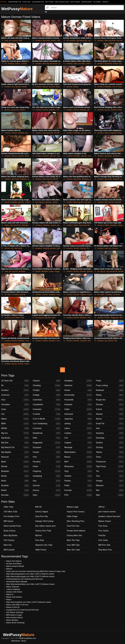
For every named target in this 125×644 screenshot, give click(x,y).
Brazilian (15, 486)
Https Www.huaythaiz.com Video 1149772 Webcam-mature (29, 602)
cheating (11, 64)
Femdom (47, 462)
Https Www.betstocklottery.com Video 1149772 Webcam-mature (30, 584)
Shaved (110, 414)
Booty (15, 481)
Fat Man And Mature (14, 564)
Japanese (78, 419)
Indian (78, 409)
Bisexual (15, 457)
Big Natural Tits (15, 447)
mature (76, 87)
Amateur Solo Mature (14, 592)
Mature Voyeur (105, 521)
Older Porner (41, 550)
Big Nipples (15, 452)
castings (91, 40)
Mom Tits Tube (73, 540)
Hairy (47, 495)
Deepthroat (47, 433)
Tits (110, 471)
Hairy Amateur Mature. (15, 617)
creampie (60, 40)
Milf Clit (38, 507)
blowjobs (59, 87)
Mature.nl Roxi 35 (13, 607)
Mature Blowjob (12, 620)
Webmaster (16, 641)
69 (68, 40)
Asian (15, 409)
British (15, 490)
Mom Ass (105, 2)
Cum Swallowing (47, 424)
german (69, 87)
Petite (78, 486)
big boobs (46, 40)
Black (15, 462)
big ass (15, 40)
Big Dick (15, 443)
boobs (53, 40)
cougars (53, 225)
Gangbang (47, 476)
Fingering (47, 471)
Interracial (78, 414)
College (47, 395)
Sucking (110, 447)
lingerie (83, 294)
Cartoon (47, 381)
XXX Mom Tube (10, 512)
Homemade (78, 395)
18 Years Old (15, 381)
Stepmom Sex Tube (44, 545)
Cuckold (47, 414)
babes (7, 225)
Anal (15, 400)
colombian (90, 64)
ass (10, 40)
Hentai (78, 390)
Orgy (78, 471)
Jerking (78, 424)
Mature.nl (10, 594)
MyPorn (39, 535)
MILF (78, 462)
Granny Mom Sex (74, 535)
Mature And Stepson (14, 561)
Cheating (47, 385)
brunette (82, 64)
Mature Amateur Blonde (15, 566)
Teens (110, 457)
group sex (15, 110)
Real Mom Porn (105, 550)
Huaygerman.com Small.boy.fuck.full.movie (22, 610)
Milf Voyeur (50, 2)
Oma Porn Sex (42, 516)
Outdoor (78, 476)
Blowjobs (15, 471)
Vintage (110, 481)
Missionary (78, 466)
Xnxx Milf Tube (73, 545)
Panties (78, 481)
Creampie (47, 409)
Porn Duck (103, 526)
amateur (39, 40)
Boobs (15, 476)
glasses (60, 248)
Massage (78, 447)
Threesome (110, 462)
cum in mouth (117, 87)
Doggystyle (47, 443)
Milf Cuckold (9, 550)
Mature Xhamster (13, 587)
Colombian (47, 400)
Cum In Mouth (47, 419)
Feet (47, 457)
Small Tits (110, 424)
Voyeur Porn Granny (76, 512)
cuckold (24, 64)
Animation (15, 405)
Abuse (24, 641)
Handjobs (78, 381)
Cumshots (47, 428)
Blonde (15, 466)
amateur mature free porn (109, 516)
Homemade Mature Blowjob (17, 582)
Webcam (110, 486)
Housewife (78, 400)
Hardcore (78, 385)
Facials (47, 452)
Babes (15, 419)
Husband (78, 405)
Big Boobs (15, 438)
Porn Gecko (104, 531)
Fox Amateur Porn (12, 516)
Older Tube (8, 507)
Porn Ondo (103, 540)
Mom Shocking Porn (76, 521)
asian (76, 64)
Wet (110, 490)
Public (110, 381)
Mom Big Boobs (87, 2)
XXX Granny (97, 2)
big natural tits (82, 40)
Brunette (15, 495)
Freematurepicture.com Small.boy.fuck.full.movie (25, 579)
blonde (115, 64)
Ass (15, 414)
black (20, 248)
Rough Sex (110, 400)
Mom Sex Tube (73, 550)
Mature (78, 457)
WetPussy (17, 9)
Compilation (47, 405)
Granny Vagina (42, 512)
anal (6, 40)
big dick (52, 87)
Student (110, 443)
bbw (106, 40)
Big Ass (15, 433)
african (7, 248)
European (47, 447)
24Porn (102, 507)
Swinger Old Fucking (44, 521)
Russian (110, 405)
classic (17, 64)
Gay (47, 481)
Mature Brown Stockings (15, 623)
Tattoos (110, 452)
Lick (78, 438)
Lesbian (78, 433)
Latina (78, 428)
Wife (110, 495)
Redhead (110, 390)
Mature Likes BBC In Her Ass (17, 605)
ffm (88, 248)
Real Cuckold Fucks (62, 2)
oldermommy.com (38, 2)
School (110, 409)
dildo (21, 40)
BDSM (15, 428)
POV (78, 495)
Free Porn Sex (73, 526)
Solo (110, 428)
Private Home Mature (76, 531)
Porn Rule (40, 540)
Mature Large (73, 507)
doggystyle (59, 271)
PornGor (102, 535)
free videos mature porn (46, 526)
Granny (47, 490)
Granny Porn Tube (43, 531)
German (47, 486)
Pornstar (78, 490)
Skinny (110, 419)
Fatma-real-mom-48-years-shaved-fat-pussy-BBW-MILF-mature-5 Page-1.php (36, 571)
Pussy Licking (110, 385)
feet (121, 318)
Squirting (110, 433)
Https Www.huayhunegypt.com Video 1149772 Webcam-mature (30, 576)
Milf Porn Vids (104, 545)
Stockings (110, 438)
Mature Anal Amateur (14, 597)
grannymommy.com (15, 2)
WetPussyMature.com (28, 638)
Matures (9, 569)
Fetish (47, 466)
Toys (110, 476)
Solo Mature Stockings (15, 612)
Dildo (47, 438)
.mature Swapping (13, 589)
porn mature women (107, 512)
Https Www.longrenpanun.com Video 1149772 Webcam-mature (30, 574)
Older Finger (72, 516)
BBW (15, 424)
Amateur (15, 390)
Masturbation (78, 452)
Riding (110, 395)
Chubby (47, 390)
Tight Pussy (110, 466)
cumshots (116, 294)
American (15, 395)
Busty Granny (75, 2)
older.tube (26, 2)
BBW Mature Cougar (14, 615)
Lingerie (78, 443)
